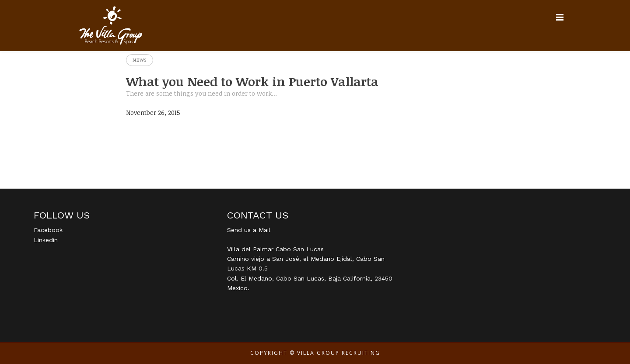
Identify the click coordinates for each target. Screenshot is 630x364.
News (140, 60)
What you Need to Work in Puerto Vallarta (252, 81)
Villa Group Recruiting (339, 353)
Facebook (48, 230)
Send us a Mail (249, 230)
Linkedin (46, 240)
